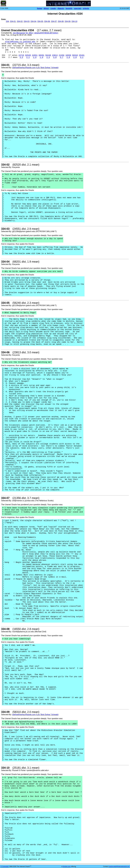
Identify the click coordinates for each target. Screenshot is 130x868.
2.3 (48, 57)
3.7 (62, 57)
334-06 (47, 21)
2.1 (28, 57)
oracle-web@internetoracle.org (119, 866)
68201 (41, 55)
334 (7, 21)
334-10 (74, 21)
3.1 (82, 57)
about (46, 8)
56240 (48, 55)
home (40, 8)
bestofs (69, 8)
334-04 (33, 21)
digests (61, 8)
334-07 (54, 21)
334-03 (27, 21)
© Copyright (5, 866)
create (53, 8)
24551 (35, 55)
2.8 (68, 57)
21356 (62, 55)
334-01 (13, 21)
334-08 (61, 21)
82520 (28, 55)
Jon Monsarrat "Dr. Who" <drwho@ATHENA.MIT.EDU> (36, 33)
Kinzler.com (67, 866)
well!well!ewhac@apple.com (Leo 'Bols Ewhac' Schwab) (35, 68)
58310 (75, 55)
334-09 (68, 21)
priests (86, 8)
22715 (21, 55)
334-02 (20, 21)
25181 (82, 55)
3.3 (21, 57)
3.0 (55, 57)
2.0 (75, 57)
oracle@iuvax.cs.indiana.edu (20, 42)
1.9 (41, 57)
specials (78, 8)
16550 (68, 55)
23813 (55, 55)
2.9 (35, 57)
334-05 (40, 21)
